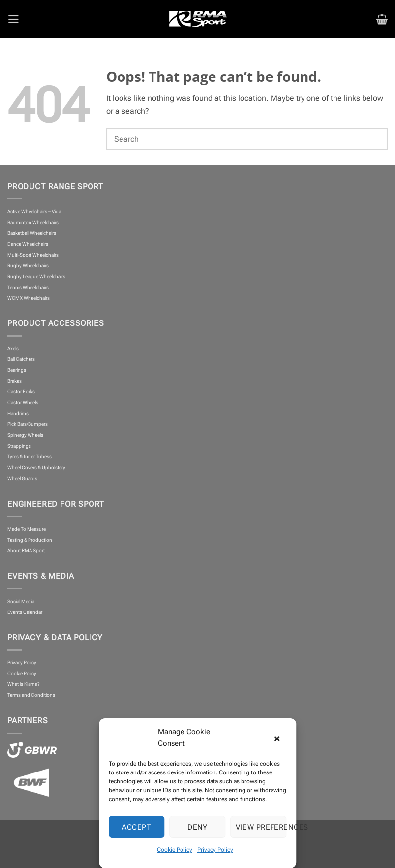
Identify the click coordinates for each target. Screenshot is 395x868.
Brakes (15, 381)
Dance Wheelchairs (28, 244)
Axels (13, 348)
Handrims (18, 413)
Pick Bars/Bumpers (28, 424)
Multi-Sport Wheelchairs (33, 255)
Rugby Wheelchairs (28, 266)
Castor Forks (21, 392)
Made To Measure (27, 529)
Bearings (17, 370)
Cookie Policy (175, 850)
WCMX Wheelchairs (29, 298)
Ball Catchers (21, 359)
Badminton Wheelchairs (33, 222)
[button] (281, 738)
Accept (137, 827)
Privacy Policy (215, 850)
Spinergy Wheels (25, 435)
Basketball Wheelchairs (32, 233)
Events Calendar (25, 612)
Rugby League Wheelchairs (36, 276)
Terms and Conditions (31, 695)
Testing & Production (30, 540)
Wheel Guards (22, 478)
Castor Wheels (23, 402)
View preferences (261, 827)
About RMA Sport (26, 551)
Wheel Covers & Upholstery (36, 467)
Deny (197, 827)
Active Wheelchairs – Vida (34, 211)
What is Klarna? (24, 684)
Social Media (21, 601)
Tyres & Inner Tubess (30, 457)
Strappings (19, 446)
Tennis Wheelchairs (28, 287)
